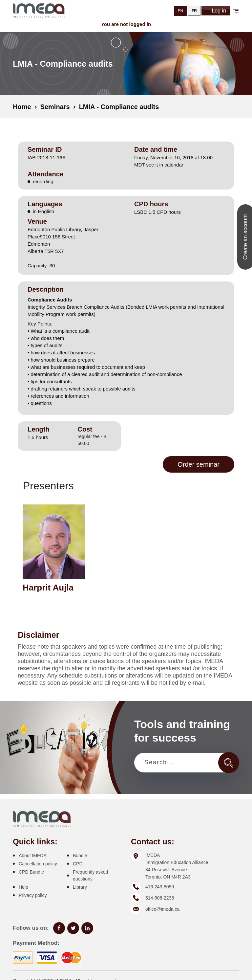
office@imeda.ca (162, 909)
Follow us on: (31, 928)
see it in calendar (165, 165)
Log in (216, 11)
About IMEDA (33, 856)
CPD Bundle (31, 872)
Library (80, 887)
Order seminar (199, 464)
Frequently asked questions (90, 875)
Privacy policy (33, 895)
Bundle (80, 856)
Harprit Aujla (48, 588)
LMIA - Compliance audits (119, 107)
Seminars (55, 107)
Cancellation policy (38, 864)
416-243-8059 (160, 887)
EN (180, 11)
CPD (78, 864)
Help (23, 887)
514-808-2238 (160, 898)
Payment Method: (36, 943)
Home (22, 107)
